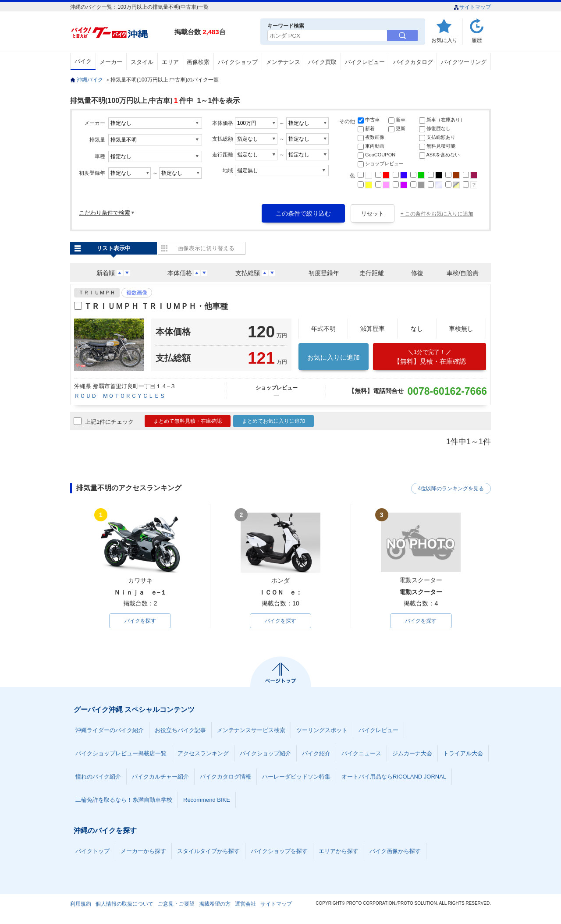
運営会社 (245, 904)
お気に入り (444, 40)
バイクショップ (238, 62)
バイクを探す (140, 621)
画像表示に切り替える (206, 248)
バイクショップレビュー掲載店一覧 (121, 753)
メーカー (111, 62)
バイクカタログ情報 (225, 777)
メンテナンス (283, 62)
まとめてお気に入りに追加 (273, 421)
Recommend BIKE (207, 800)
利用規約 (81, 904)
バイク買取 (322, 62)
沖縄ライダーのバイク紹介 (110, 730)
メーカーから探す (143, 851)
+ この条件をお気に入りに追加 (437, 214)
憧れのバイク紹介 (98, 777)
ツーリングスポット (322, 730)
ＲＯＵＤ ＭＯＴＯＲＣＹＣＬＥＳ (120, 396)
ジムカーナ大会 (412, 753)
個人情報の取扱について (124, 904)
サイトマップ (472, 7)
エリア (170, 62)
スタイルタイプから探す (208, 851)
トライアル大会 (463, 753)
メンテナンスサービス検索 (251, 730)
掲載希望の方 (215, 904)
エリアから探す (339, 851)
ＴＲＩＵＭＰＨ (97, 293)
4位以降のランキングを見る (450, 489)
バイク (83, 61)
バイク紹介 (316, 753)
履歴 (477, 40)
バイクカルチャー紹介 (160, 777)
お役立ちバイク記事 (180, 730)
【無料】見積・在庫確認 (430, 357)
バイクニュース (361, 753)
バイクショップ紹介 (265, 753)
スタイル (142, 62)
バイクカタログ (413, 62)
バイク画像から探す (395, 851)
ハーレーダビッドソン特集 (296, 777)
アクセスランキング (203, 753)
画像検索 (198, 62)
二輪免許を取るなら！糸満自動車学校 (124, 800)
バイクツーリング (464, 62)
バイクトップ (92, 851)
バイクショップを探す (279, 851)
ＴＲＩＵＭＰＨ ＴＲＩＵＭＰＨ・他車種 (156, 306)
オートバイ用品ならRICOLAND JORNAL (394, 777)
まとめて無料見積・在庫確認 (188, 421)
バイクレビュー (365, 62)
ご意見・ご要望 (176, 904)
